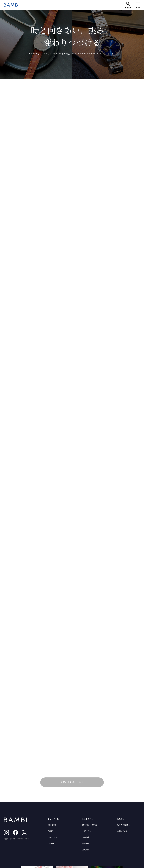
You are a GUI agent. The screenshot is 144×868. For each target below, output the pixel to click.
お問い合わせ (122, 831)
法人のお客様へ (123, 825)
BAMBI (51, 831)
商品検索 (86, 837)
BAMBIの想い (88, 819)
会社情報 (121, 819)
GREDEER (52, 825)
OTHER (51, 843)
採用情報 (86, 850)
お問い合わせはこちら (72, 782)
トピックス (87, 831)
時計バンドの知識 (90, 825)
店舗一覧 (86, 843)
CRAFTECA (52, 837)
